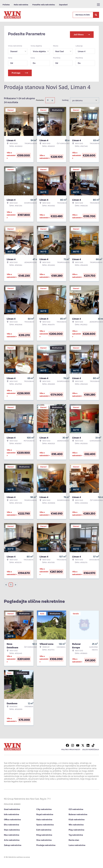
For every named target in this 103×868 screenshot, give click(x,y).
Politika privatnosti (71, 748)
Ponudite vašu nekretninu (44, 5)
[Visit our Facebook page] (67, 744)
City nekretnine (44, 808)
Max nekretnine (12, 833)
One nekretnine (44, 838)
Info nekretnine (12, 813)
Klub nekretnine (77, 818)
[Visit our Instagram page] (73, 744)
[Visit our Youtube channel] (78, 744)
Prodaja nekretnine (46, 844)
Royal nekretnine (45, 813)
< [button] (6, 583)
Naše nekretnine (21, 5)
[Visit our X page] (83, 744)
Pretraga (20, 71)
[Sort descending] (52, 99)
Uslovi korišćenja (91, 748)
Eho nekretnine (12, 823)
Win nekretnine (76, 823)
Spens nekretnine (45, 823)
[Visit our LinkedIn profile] (88, 744)
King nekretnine (44, 833)
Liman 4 (82, 50)
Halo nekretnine (44, 818)
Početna (6, 5)
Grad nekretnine (12, 808)
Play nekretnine (76, 828)
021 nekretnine (76, 808)
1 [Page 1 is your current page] (11, 583)
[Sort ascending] (48, 99)
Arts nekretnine (12, 838)
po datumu (77, 99)
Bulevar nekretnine (78, 813)
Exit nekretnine (44, 828)
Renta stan (74, 838)
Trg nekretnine (76, 833)
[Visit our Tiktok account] (93, 744)
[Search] (96, 15)
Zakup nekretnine (13, 844)
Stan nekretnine (12, 828)
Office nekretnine (12, 818)
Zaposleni (63, 5)
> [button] (16, 583)
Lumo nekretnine (77, 844)
